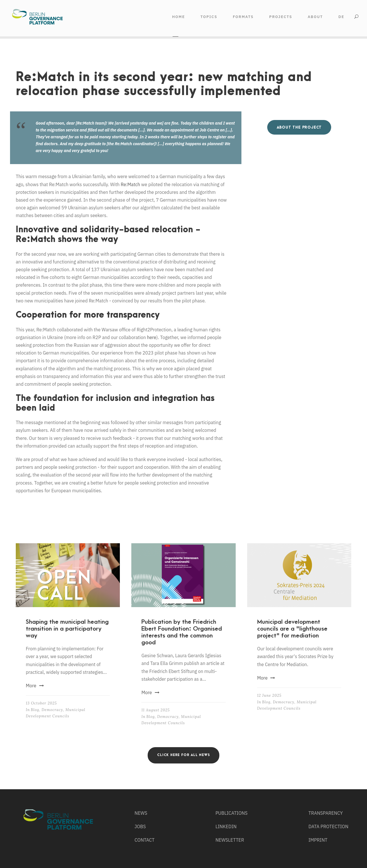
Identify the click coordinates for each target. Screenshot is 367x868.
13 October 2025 (41, 703)
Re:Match (130, 184)
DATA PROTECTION (328, 826)
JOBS (140, 826)
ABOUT (315, 17)
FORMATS (243, 17)
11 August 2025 (156, 710)
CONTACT (145, 840)
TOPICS (209, 17)
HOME (178, 17)
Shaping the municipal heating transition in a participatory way (67, 629)
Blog (35, 710)
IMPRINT (318, 840)
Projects (281, 17)
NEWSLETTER (230, 840)
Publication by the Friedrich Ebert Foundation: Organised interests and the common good (182, 632)
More (35, 686)
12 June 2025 (269, 695)
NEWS (141, 813)
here (152, 337)
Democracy (52, 710)
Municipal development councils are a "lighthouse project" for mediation (292, 629)
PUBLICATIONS (231, 813)
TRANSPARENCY (326, 813)
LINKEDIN (226, 826)
